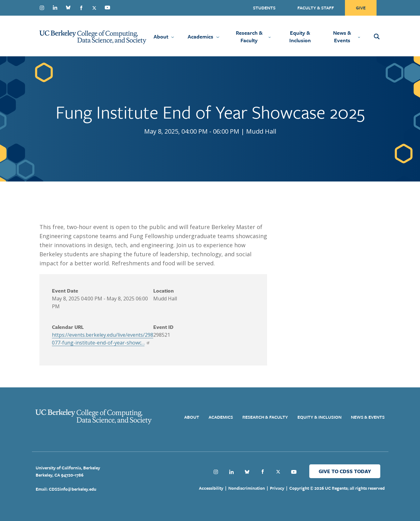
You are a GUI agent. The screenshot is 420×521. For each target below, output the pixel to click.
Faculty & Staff (316, 8)
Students (264, 8)
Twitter (94, 8)
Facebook (81, 8)
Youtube (108, 8)
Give (361, 8)
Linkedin (55, 8)
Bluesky (68, 8)
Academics (200, 36)
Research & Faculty (249, 36)
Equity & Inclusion (300, 36)
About (161, 36)
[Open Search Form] (385, 36)
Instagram (42, 8)
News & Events (342, 36)
